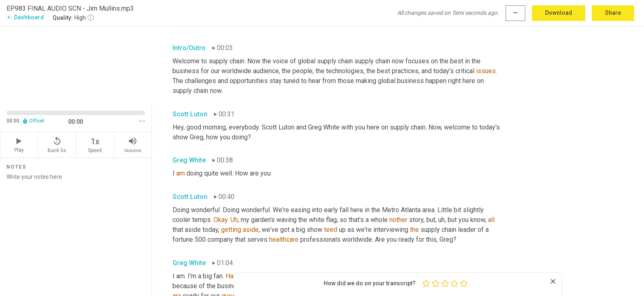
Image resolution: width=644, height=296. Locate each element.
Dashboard (25, 17)
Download (559, 13)
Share (613, 13)
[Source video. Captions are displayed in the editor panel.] (76, 64)
